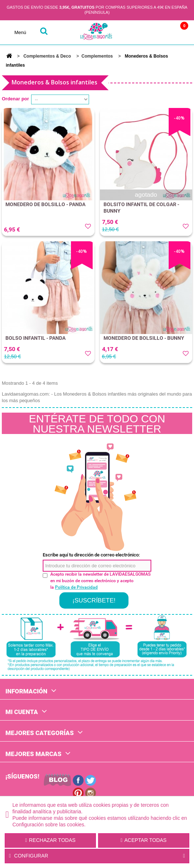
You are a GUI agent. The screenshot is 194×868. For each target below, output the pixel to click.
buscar (43, 32)
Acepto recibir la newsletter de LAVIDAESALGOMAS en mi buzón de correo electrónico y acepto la (100, 581)
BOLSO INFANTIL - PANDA (35, 338)
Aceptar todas (144, 840)
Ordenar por (15, 99)
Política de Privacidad (76, 587)
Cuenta (148, 32)
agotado (146, 195)
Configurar (97, 856)
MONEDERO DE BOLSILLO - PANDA (45, 204)
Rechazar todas (50, 840)
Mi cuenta (22, 712)
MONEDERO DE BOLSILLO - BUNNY (144, 338)
